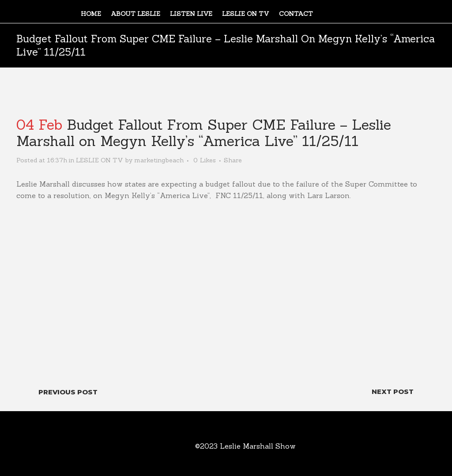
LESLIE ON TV (100, 160)
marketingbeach (159, 160)
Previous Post (68, 392)
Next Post (393, 392)
